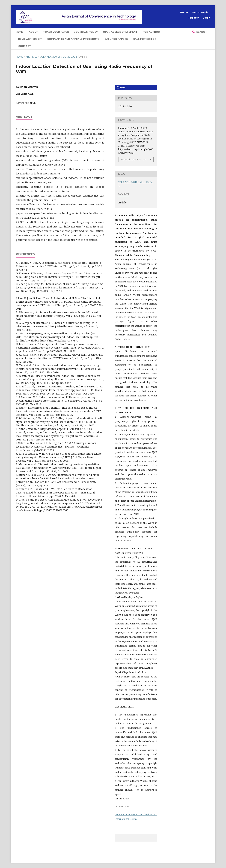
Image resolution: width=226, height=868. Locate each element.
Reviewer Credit (30, 39)
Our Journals (200, 12)
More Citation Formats (134, 159)
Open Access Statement (120, 32)
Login (206, 18)
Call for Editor (145, 39)
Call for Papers (116, 39)
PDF (123, 87)
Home (20, 32)
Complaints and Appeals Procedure (73, 39)
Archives (32, 57)
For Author (151, 32)
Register (193, 18)
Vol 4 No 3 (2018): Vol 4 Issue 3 (58, 57)
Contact (25, 46)
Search (201, 32)
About (33, 32)
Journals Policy (86, 32)
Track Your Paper (56, 32)
